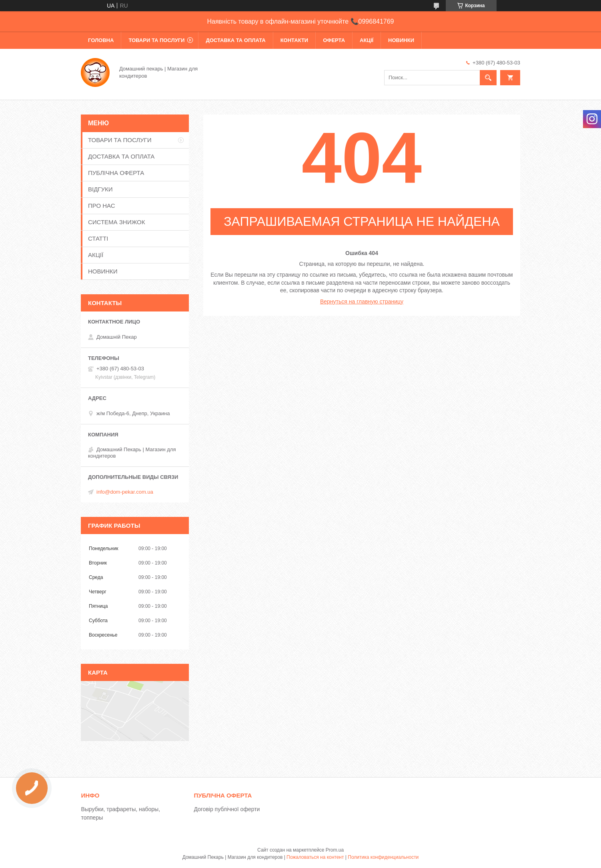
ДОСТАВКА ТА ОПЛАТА (235, 40)
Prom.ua (335, 850)
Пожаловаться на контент (315, 857)
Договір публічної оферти (227, 809)
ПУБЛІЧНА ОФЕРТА (116, 173)
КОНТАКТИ (294, 40)
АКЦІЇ (367, 40)
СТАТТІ (98, 238)
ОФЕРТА (334, 40)
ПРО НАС (102, 206)
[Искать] (488, 78)
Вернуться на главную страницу (362, 301)
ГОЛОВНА (101, 40)
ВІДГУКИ (100, 189)
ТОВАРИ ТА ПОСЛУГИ (156, 40)
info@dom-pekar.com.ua (125, 492)
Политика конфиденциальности (383, 857)
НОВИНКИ (401, 40)
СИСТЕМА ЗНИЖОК (116, 222)
